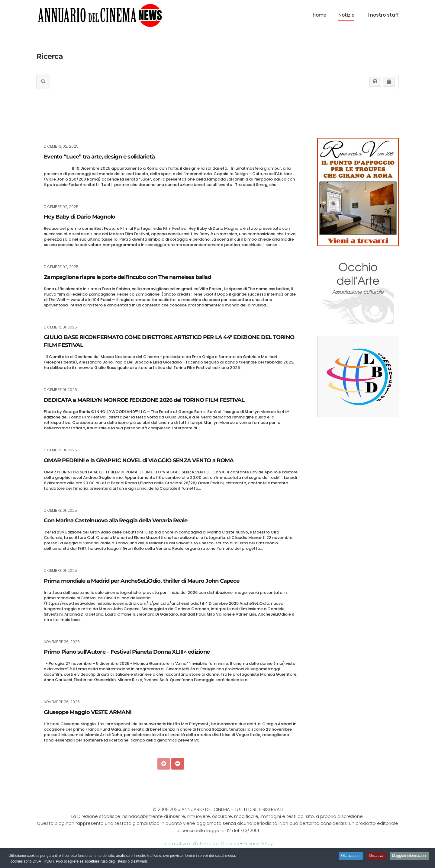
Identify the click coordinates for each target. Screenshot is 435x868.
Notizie (346, 15)
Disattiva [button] (376, 856)
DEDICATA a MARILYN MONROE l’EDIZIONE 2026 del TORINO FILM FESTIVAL (145, 400)
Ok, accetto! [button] (351, 856)
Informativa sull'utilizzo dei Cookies (201, 843)
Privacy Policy (258, 843)
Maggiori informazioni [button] (409, 856)
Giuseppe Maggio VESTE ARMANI (88, 712)
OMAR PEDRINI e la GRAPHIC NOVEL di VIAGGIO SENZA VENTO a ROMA (139, 460)
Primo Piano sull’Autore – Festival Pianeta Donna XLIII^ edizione (127, 652)
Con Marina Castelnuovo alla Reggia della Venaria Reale (116, 520)
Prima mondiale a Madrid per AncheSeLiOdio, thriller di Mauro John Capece (142, 581)
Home (319, 15)
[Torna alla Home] (100, 15)
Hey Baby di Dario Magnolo (79, 217)
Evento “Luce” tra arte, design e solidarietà (99, 157)
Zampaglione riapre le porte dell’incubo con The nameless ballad (127, 277)
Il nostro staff (383, 15)
